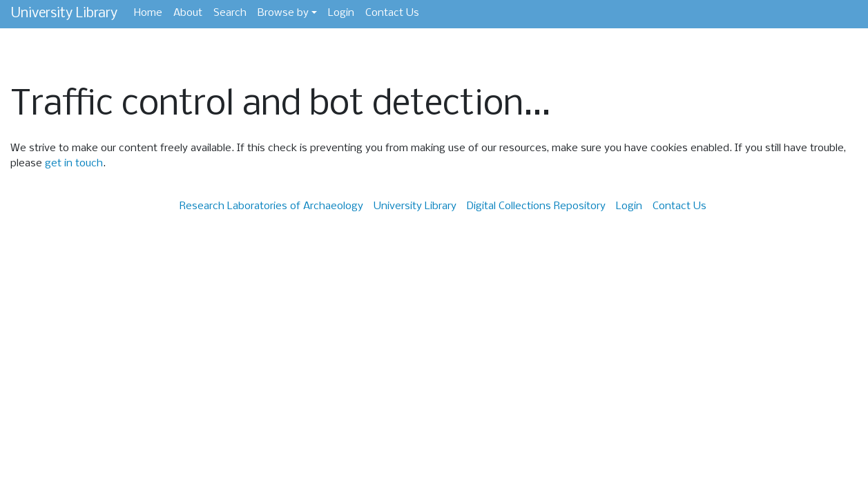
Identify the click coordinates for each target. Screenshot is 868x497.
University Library (64, 13)
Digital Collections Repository (536, 206)
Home (148, 13)
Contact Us (392, 13)
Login (341, 13)
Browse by (283, 13)
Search (230, 13)
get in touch (74, 164)
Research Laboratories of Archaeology (271, 206)
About (188, 13)
